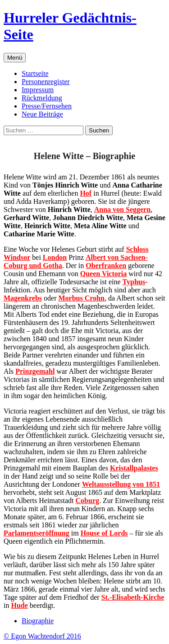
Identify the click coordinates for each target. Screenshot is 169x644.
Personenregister (46, 82)
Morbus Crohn (81, 298)
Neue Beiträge (42, 114)
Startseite (35, 73)
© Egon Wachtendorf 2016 (42, 636)
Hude (19, 605)
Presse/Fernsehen (47, 106)
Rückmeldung (42, 98)
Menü (15, 58)
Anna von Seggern (122, 209)
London (55, 257)
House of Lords (104, 533)
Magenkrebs (23, 298)
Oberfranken (106, 266)
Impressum (38, 90)
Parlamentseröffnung (37, 533)
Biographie (38, 621)
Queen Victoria (104, 274)
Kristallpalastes (134, 468)
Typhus (134, 282)
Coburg (87, 501)
